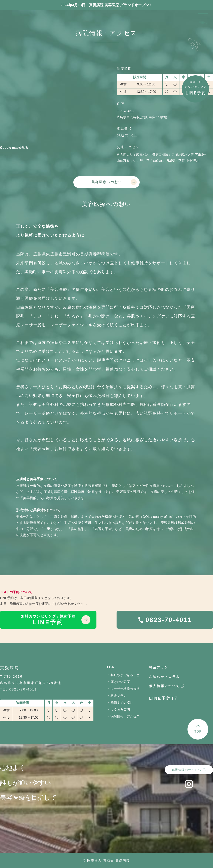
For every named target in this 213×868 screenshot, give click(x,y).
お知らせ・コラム (165, 677)
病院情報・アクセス (125, 716)
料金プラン (119, 696)
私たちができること (125, 675)
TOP (111, 667)
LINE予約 (48, 620)
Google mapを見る (14, 148)
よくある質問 (120, 709)
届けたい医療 (120, 682)
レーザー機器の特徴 (125, 689)
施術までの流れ (122, 703)
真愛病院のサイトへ (186, 770)
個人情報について (165, 686)
